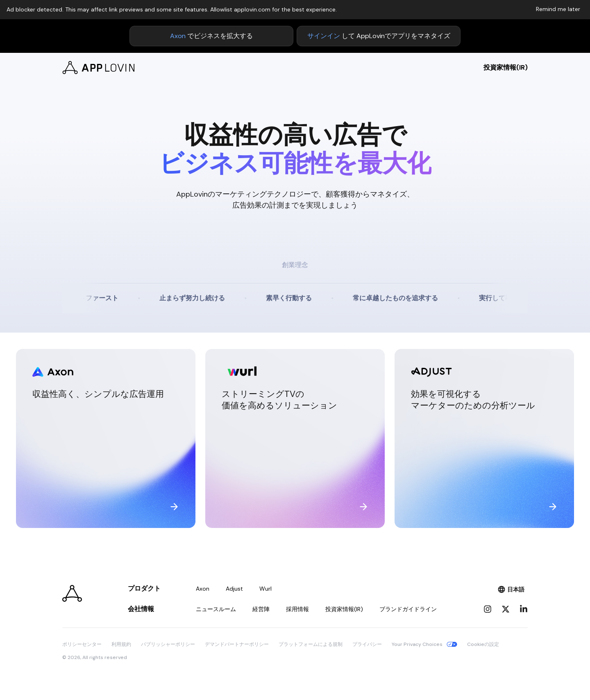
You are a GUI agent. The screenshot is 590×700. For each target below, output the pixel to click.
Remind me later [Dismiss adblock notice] (558, 9)
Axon (178, 36)
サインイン (324, 36)
